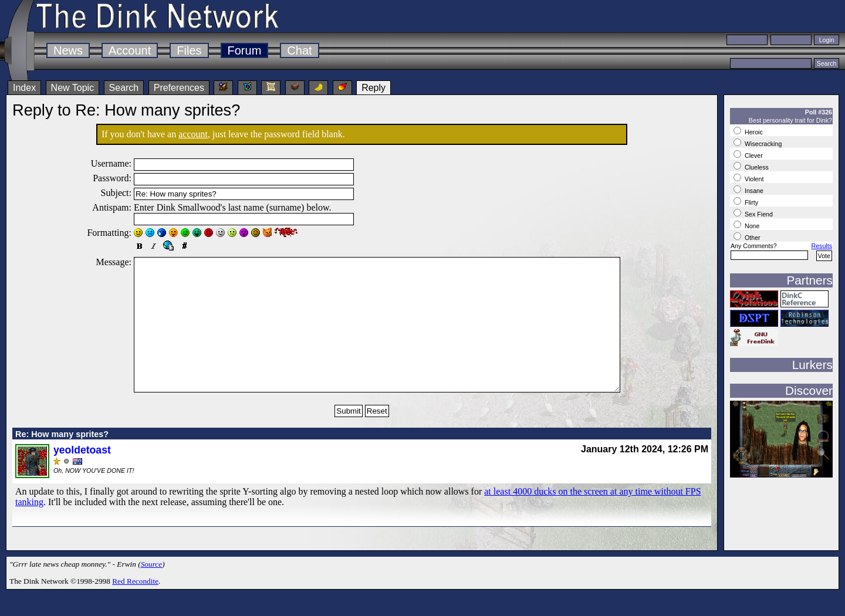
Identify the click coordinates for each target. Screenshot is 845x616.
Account (130, 50)
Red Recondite (135, 607)
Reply (374, 88)
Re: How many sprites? (62, 461)
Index (24, 88)
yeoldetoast (82, 476)
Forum (245, 50)
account (193, 134)
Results (822, 246)
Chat (299, 50)
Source (152, 590)
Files (189, 50)
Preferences (179, 88)
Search (124, 88)
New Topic (73, 88)
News (68, 50)
